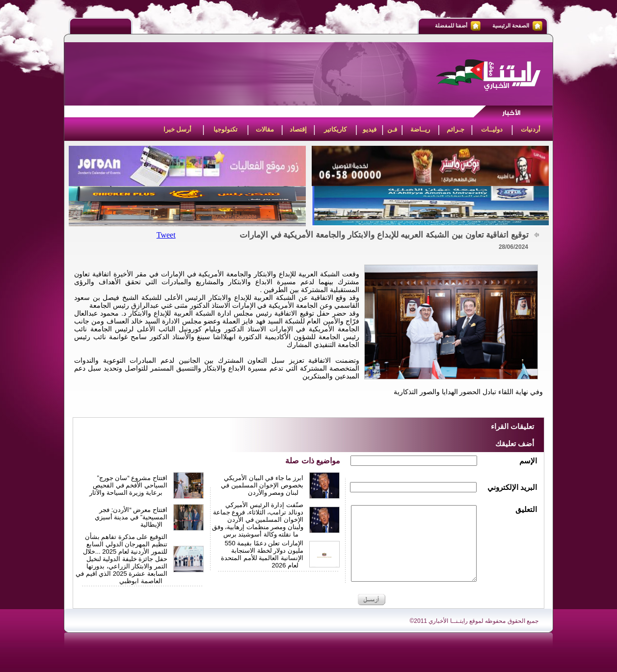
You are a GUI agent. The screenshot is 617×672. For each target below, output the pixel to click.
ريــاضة (420, 129)
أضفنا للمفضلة (451, 26)
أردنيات (531, 129)
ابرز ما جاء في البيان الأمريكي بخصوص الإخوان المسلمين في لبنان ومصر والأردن (262, 485)
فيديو (370, 129)
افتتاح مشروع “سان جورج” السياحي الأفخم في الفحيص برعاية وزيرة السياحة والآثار (128, 485)
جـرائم (456, 129)
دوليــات (492, 129)
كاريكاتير (335, 129)
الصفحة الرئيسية (511, 26)
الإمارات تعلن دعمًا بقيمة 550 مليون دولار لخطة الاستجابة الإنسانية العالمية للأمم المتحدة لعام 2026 (262, 554)
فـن (392, 129)
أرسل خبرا (178, 129)
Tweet (166, 235)
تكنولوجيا (226, 129)
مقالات (265, 129)
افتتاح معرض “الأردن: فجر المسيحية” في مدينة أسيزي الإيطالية (131, 517)
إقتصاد (298, 129)
